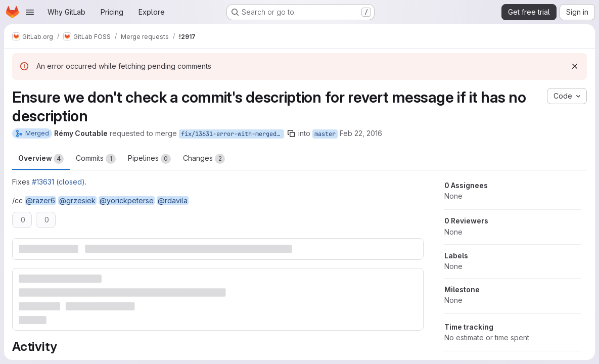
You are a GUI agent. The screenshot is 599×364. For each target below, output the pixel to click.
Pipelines (149, 159)
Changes (204, 159)
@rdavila (173, 200)
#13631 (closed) (58, 182)
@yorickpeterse (127, 200)
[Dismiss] (575, 66)
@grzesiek (77, 200)
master (325, 134)
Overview (41, 159)
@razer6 (40, 200)
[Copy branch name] (291, 133)
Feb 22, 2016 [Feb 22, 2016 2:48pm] (361, 133)
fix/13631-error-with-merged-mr (233, 134)
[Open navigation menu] (30, 12)
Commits (96, 159)
